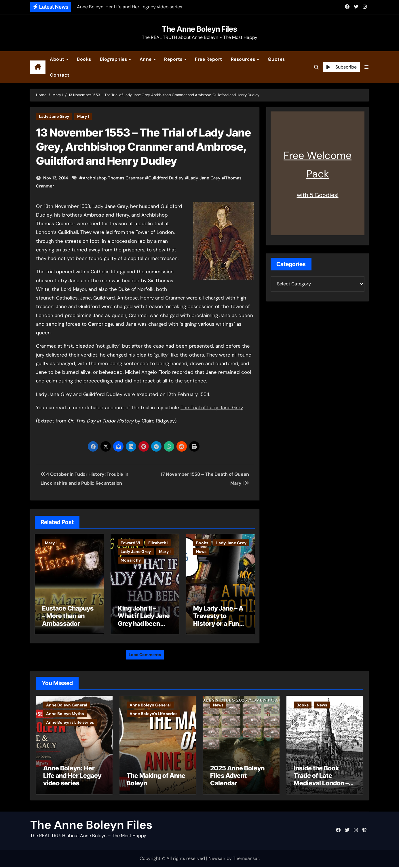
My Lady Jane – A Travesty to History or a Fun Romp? (218, 620)
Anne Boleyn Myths (65, 712)
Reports (174, 59)
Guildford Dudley (166, 178)
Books (84, 59)
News (201, 551)
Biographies (114, 59)
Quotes (276, 59)
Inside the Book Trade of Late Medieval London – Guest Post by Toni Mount (321, 784)
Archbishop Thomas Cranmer (113, 178)
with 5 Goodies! (318, 195)
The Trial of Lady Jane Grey (212, 408)
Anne (146, 59)
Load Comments (145, 653)
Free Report (209, 59)
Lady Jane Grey (54, 116)
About (58, 59)
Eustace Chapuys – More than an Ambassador (68, 616)
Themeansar (246, 860)
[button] (366, 67)
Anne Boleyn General (67, 704)
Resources (244, 59)
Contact (60, 75)
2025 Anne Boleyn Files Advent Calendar (237, 777)
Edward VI (130, 543)
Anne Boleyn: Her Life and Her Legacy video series (72, 777)
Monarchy (131, 560)
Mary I (83, 116)
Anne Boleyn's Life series (70, 721)
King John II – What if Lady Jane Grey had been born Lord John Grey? (144, 623)
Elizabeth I (158, 543)
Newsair (217, 860)
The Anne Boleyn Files (200, 29)
